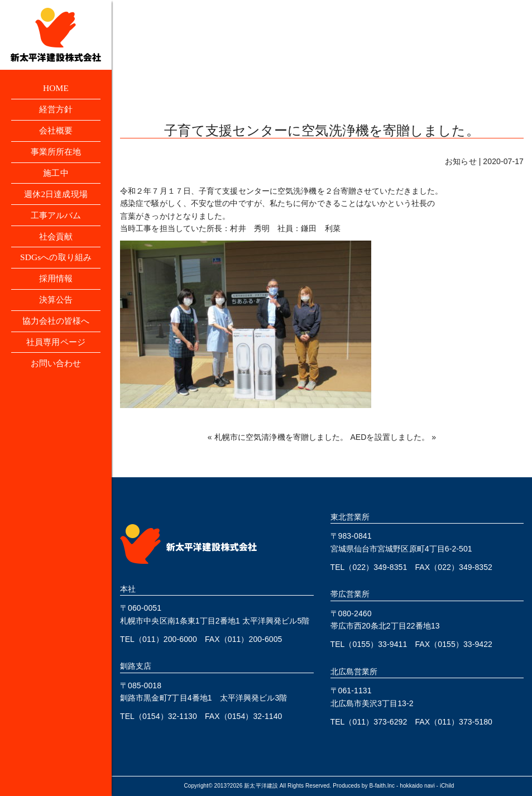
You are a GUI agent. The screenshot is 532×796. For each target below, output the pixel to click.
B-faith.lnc (382, 786)
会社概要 (56, 132)
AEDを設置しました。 (390, 437)
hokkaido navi (417, 786)
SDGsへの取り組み (56, 263)
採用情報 (56, 284)
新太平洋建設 (261, 786)
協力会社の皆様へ (56, 328)
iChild (447, 786)
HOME (56, 88)
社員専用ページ (56, 350)
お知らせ (461, 161)
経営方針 (56, 110)
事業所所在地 (56, 154)
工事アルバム (56, 219)
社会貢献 (56, 241)
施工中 (56, 176)
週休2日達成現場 (56, 197)
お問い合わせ (56, 371)
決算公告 (56, 306)
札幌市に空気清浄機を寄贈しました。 (281, 437)
